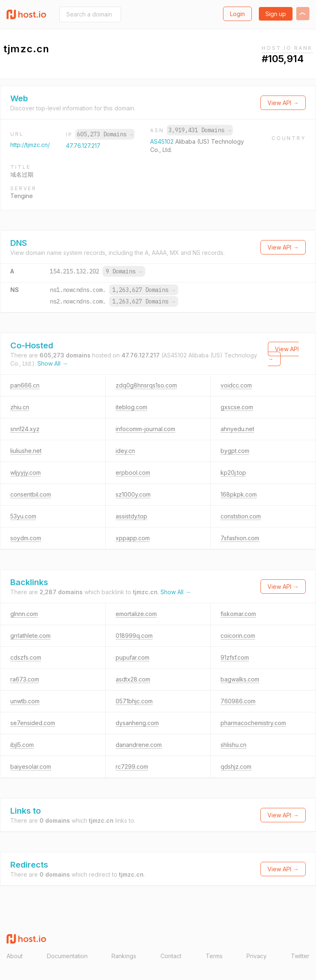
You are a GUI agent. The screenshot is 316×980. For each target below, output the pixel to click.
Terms (214, 956)
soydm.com (26, 538)
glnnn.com (24, 614)
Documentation (67, 956)
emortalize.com (136, 614)
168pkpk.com (239, 494)
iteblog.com (131, 407)
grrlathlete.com (30, 636)
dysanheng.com (137, 723)
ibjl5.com (22, 745)
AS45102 (163, 141)
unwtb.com (25, 701)
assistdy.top (131, 516)
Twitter (300, 956)
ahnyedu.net (237, 429)
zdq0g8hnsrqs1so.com (146, 385)
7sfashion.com (240, 538)
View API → (283, 103)
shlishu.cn (234, 745)
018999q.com (134, 636)
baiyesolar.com (31, 766)
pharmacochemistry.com (253, 723)
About (15, 956)
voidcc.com (236, 385)
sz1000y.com (133, 494)
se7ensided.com (33, 723)
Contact (171, 956)
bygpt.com (235, 451)
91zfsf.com (235, 657)
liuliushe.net (26, 451)
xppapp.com (133, 538)
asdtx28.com (133, 679)
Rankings (124, 956)
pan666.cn (25, 385)
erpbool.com (133, 472)
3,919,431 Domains (200, 130)
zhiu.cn (20, 407)
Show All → (53, 363)
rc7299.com (132, 766)
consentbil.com (31, 494)
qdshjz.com (236, 766)
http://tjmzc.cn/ (30, 145)
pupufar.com (132, 657)
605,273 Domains (105, 134)
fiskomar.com (238, 614)
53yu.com (23, 516)
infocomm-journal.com (145, 429)
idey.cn (125, 451)
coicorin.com (238, 636)
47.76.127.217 (83, 146)
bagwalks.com (240, 679)
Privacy (257, 956)
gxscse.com (237, 407)
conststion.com (241, 516)
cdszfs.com (26, 657)
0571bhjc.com (134, 701)
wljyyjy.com (26, 472)
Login (237, 14)
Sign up (276, 14)
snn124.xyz (25, 429)
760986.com (238, 701)
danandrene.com (139, 745)
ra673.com (25, 679)
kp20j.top (233, 472)
